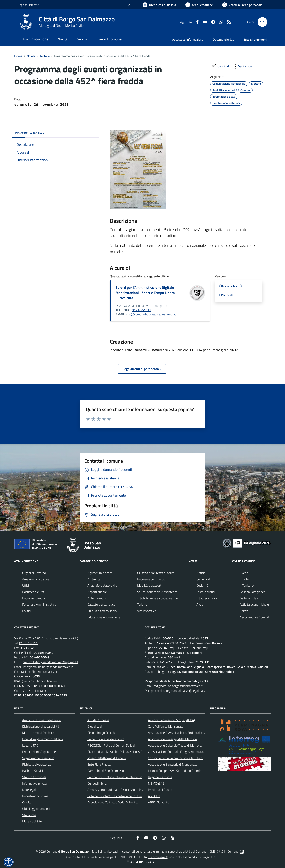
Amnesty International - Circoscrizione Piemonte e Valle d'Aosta (130, 790)
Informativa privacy (35, 783)
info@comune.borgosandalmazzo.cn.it (151, 314)
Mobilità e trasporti (150, 585)
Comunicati (204, 579)
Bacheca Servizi (32, 771)
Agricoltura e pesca (100, 573)
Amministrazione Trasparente (41, 720)
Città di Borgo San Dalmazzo (77, 19)
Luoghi (244, 579)
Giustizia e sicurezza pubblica (156, 573)
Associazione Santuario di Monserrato (173, 764)
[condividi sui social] (220, 66)
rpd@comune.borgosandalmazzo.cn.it (178, 686)
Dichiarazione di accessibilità (41, 726)
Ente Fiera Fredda (99, 764)
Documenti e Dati (34, 592)
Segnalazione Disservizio (38, 758)
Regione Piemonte (160, 777)
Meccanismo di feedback (38, 733)
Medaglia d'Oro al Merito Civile (61, 25)
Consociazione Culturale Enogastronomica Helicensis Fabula (187, 752)
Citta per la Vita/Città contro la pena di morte (117, 796)
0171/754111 (142, 310)
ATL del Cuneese (98, 720)
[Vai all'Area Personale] (242, 5)
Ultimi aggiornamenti (36, 809)
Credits (27, 802)
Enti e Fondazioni (33, 598)
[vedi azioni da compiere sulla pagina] (242, 66)
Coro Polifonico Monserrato (166, 726)
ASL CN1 (154, 796)
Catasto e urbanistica (101, 604)
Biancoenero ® (158, 857)
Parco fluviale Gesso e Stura (106, 739)
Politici (26, 611)
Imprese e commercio (151, 579)
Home (18, 56)
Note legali (29, 790)
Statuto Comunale (34, 777)
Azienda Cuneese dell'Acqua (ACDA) (171, 720)
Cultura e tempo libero (102, 611)
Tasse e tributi (205, 592)
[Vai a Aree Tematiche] (199, 5)
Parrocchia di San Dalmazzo (106, 771)
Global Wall (95, 726)
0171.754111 (28, 643)
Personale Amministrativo (39, 604)
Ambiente (94, 579)
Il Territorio (247, 585)
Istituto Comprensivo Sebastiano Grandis (175, 771)
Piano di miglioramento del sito (42, 739)
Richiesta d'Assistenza (37, 764)
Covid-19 (202, 585)
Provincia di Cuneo (160, 790)
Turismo (142, 604)
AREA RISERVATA (140, 862)
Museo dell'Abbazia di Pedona (107, 758)
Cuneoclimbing (97, 783)
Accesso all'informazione (188, 39)
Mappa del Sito (32, 821)
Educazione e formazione (104, 617)
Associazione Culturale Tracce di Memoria (175, 745)
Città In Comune (228, 851)
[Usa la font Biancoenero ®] (159, 5)
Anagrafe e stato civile (102, 585)
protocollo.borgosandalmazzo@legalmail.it (50, 662)
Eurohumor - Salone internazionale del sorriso (118, 777)
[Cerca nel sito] (262, 22)
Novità (31, 56)
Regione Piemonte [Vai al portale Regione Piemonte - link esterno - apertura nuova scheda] (28, 5)
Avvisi (200, 604)
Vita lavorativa (147, 611)
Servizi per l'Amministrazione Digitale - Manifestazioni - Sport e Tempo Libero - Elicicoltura (146, 293)
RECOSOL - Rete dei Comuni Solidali (111, 745)
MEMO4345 (156, 783)
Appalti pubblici (97, 592)
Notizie (45, 56)
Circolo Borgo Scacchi (101, 733)
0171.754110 (29, 648)
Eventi (244, 573)
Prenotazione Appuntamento (41, 752)
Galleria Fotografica (253, 592)
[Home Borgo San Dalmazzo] (66, 22)
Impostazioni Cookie (35, 796)
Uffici (25, 585)
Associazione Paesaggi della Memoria (172, 739)
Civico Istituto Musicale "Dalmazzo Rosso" (115, 752)
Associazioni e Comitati (255, 617)
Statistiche (29, 815)
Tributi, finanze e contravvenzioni (159, 598)
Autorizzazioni (97, 598)
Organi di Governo (34, 573)
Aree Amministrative (36, 579)
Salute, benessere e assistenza (157, 592)
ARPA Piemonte (159, 802)
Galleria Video (249, 598)
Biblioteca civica (207, 598)
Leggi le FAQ (30, 745)
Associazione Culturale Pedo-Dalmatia (113, 802)
